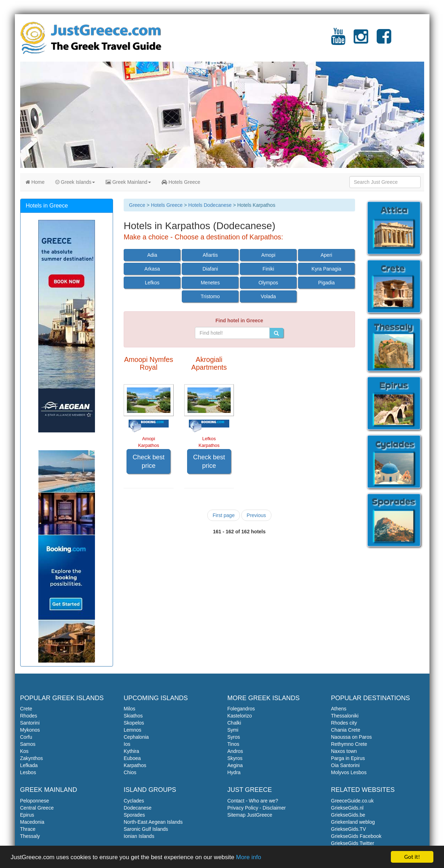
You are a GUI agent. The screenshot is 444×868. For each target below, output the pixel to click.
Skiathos (133, 716)
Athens (339, 709)
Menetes (210, 283)
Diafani (210, 269)
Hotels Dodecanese (210, 205)
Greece (137, 205)
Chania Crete (346, 730)
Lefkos (152, 283)
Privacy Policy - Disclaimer (257, 808)
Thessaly (30, 836)
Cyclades (134, 801)
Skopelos (134, 723)
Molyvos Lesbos (349, 772)
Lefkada (29, 765)
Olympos (268, 283)
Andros (235, 751)
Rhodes (29, 716)
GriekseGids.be (348, 815)
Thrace (28, 829)
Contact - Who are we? (253, 801)
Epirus (27, 815)
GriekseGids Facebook (356, 836)
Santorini (30, 723)
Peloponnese (35, 801)
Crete (26, 709)
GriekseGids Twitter (353, 843)
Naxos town (344, 751)
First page (224, 515)
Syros (234, 737)
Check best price (148, 461)
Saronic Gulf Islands (146, 829)
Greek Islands (75, 182)
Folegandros (241, 709)
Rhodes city (344, 723)
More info (249, 857)
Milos (130, 709)
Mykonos (30, 730)
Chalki (234, 723)
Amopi (268, 255)
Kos (24, 751)
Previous (256, 515)
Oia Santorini (345, 765)
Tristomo (210, 296)
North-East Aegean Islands (153, 822)
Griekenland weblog (353, 822)
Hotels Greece (181, 182)
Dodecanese (138, 808)
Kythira (131, 751)
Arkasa (152, 269)
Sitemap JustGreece (250, 815)
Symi (233, 730)
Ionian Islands (139, 836)
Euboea (132, 758)
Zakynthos (32, 758)
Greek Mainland (128, 182)
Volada (268, 296)
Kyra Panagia (326, 269)
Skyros (235, 758)
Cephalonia (136, 737)
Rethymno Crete (349, 744)
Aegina (235, 765)
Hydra (234, 772)
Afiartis (210, 255)
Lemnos (133, 730)
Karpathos (135, 765)
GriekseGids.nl (347, 808)
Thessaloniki (345, 716)
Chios (130, 772)
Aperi (327, 255)
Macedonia (32, 822)
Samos (28, 744)
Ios (127, 744)
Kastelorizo (240, 716)
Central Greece (37, 808)
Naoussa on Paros (351, 737)
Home (35, 182)
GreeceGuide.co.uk (352, 801)
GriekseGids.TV (349, 829)
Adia (152, 255)
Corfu (26, 737)
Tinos (234, 744)
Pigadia (327, 283)
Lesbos (28, 772)
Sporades (134, 815)
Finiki (268, 269)
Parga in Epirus (348, 758)
